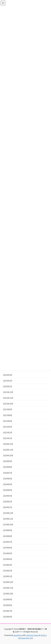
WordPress (18, 635)
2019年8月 (8, 536)
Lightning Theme (32, 635)
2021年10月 (8, 404)
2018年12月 (8, 582)
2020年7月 (8, 473)
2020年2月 (8, 502)
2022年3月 (8, 375)
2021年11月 (8, 398)
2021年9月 (8, 409)
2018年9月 (8, 599)
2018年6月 (8, 617)
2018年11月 (8, 588)
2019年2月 (8, 571)
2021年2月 (8, 432)
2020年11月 (8, 450)
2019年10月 (8, 524)
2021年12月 (8, 392)
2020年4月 (8, 490)
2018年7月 (8, 611)
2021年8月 (8, 415)
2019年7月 (8, 542)
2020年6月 (8, 479)
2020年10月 (8, 455)
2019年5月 (8, 553)
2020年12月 (8, 444)
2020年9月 (8, 461)
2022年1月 (8, 386)
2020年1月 (8, 507)
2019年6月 (8, 548)
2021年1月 (8, 438)
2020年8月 (8, 467)
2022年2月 (8, 381)
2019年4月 (8, 559)
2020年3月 (8, 496)
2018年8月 (8, 605)
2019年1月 (8, 576)
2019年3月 (8, 565)
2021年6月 (8, 421)
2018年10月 (8, 594)
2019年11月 (8, 519)
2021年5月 (8, 427)
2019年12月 (8, 513)
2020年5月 (8, 484)
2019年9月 (8, 530)
